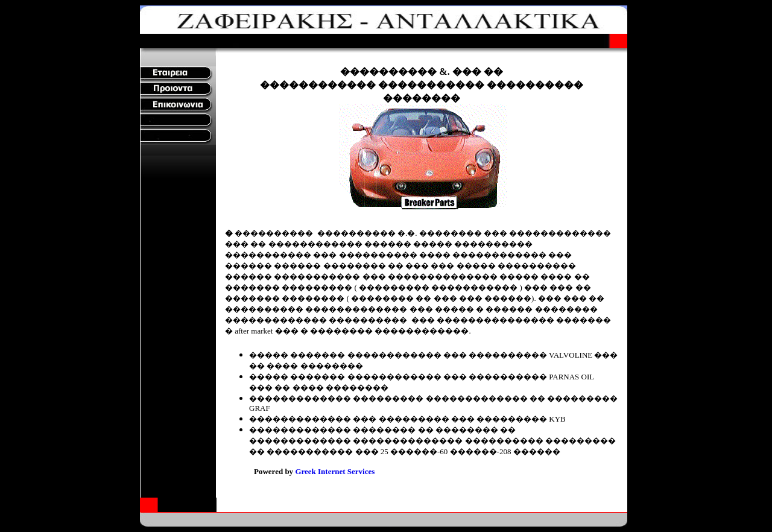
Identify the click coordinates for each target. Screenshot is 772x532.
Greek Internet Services (335, 471)
